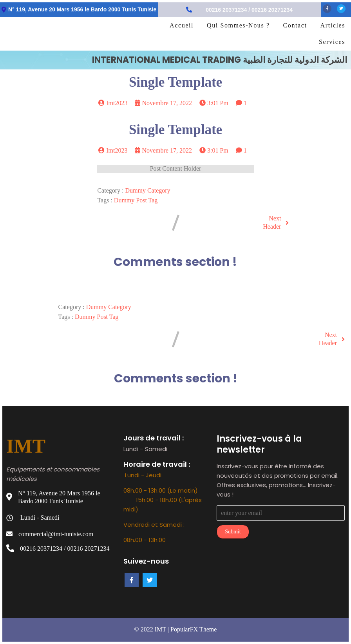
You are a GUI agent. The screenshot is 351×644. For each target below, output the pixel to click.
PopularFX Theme (194, 629)
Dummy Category (148, 190)
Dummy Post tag (136, 200)
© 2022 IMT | (152, 629)
